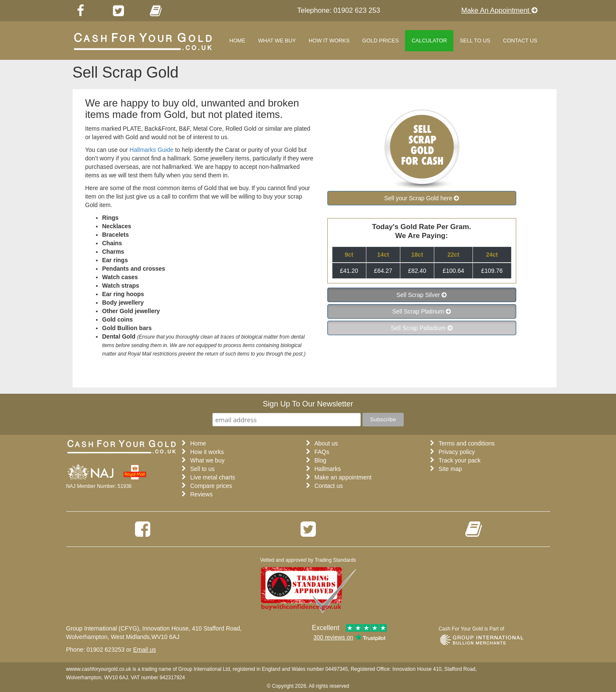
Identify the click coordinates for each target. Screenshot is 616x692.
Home (237, 41)
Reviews (201, 494)
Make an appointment (343, 477)
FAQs (322, 452)
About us (326, 443)
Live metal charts (213, 477)
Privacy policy (457, 452)
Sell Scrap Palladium (419, 328)
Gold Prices (380, 41)
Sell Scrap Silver (418, 295)
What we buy (277, 41)
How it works (329, 41)
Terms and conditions (467, 443)
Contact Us (520, 41)
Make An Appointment (499, 10)
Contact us (329, 486)
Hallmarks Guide (151, 150)
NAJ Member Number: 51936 (99, 486)
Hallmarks (328, 469)
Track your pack (460, 460)
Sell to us (475, 41)
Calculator (429, 41)
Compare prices (211, 486)
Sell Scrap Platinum (419, 311)
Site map (450, 469)
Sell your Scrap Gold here (419, 198)
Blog (321, 460)
